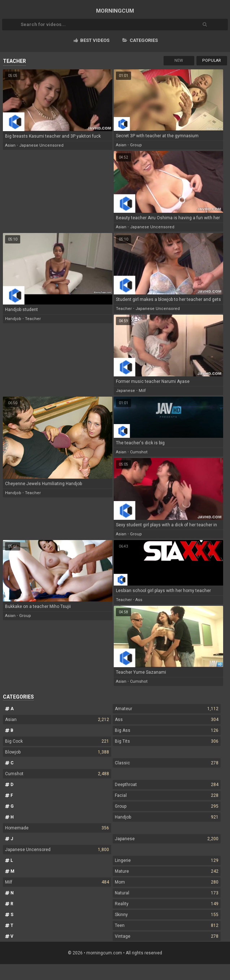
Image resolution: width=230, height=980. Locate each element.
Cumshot (57, 774)
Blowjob (57, 752)
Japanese (167, 839)
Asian (57, 720)
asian (10, 145)
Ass (167, 720)
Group (167, 806)
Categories (140, 40)
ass (139, 600)
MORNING (115, 11)
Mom (167, 882)
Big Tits (167, 741)
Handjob (167, 817)
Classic (167, 763)
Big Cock (57, 741)
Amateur (167, 709)
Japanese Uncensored (57, 850)
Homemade (57, 828)
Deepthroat (167, 785)
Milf (57, 882)
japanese (125, 391)
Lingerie (167, 860)
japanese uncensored (41, 145)
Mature (167, 871)
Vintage (167, 936)
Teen (167, 925)
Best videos (92, 40)
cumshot (139, 452)
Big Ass (167, 730)
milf (142, 391)
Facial (167, 795)
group (136, 145)
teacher (33, 319)
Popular (212, 61)
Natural (167, 893)
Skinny (167, 915)
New (179, 61)
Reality (167, 904)
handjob (13, 319)
